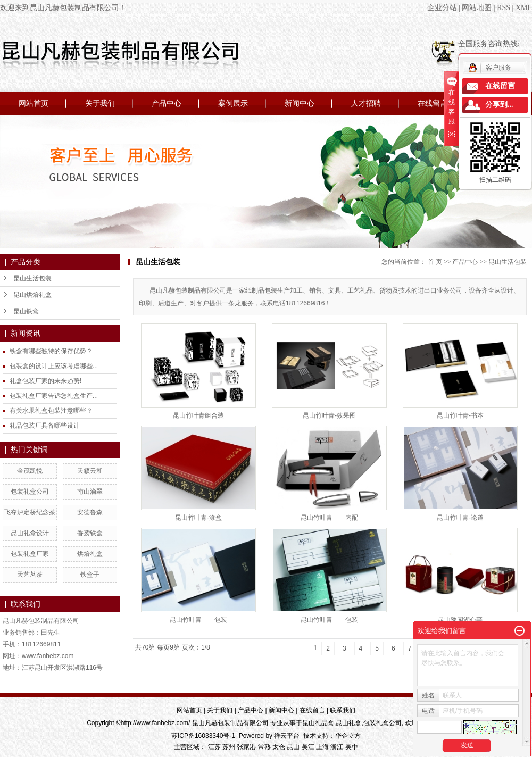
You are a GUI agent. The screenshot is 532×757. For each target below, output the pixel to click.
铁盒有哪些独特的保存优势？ (51, 351)
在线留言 (433, 103)
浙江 (337, 747)
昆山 (293, 747)
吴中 (352, 747)
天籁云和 (90, 471)
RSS (504, 8)
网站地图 (477, 8)
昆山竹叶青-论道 (460, 518)
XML (524, 8)
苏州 (229, 747)
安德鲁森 (90, 512)
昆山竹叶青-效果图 (329, 415)
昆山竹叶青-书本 (460, 415)
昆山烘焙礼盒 (32, 295)
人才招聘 (366, 103)
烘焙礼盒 (90, 554)
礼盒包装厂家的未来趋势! (45, 381)
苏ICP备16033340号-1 (203, 736)
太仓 (279, 747)
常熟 (264, 747)
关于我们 (100, 103)
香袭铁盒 (90, 533)
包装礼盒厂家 (30, 554)
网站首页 (34, 103)
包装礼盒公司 (30, 492)
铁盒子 (90, 575)
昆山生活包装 (32, 278)
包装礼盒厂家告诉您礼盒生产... (54, 396)
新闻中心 (300, 103)
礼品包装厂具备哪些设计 (45, 426)
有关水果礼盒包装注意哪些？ (51, 411)
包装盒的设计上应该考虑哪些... (54, 366)
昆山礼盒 (348, 723)
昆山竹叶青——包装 (198, 620)
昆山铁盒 (26, 311)
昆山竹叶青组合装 (198, 415)
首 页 (435, 262)
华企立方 (348, 736)
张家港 (246, 747)
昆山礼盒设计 (30, 533)
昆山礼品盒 (318, 723)
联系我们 (343, 710)
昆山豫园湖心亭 (460, 620)
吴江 (308, 747)
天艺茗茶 (30, 575)
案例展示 (233, 103)
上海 (322, 747)
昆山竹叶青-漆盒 (198, 518)
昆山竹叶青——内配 (329, 518)
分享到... (499, 105)
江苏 (214, 747)
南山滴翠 (90, 492)
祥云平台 (287, 736)
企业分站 (442, 8)
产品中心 (167, 103)
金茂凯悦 (30, 471)
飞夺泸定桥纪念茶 (30, 512)
